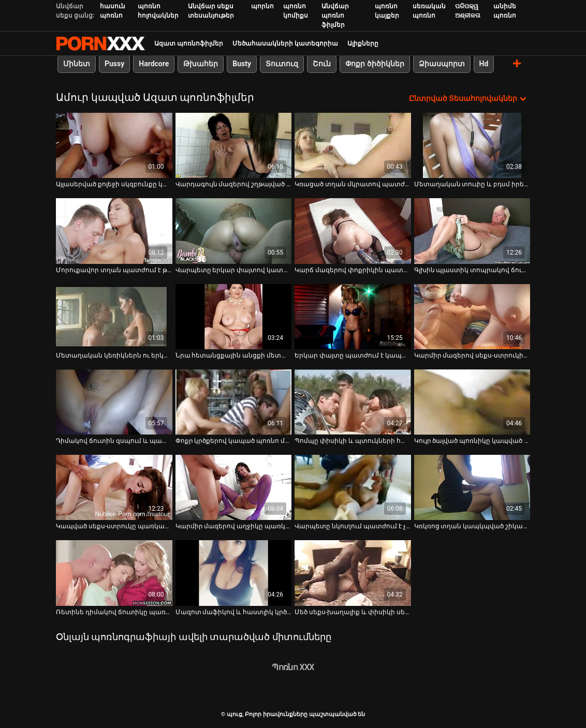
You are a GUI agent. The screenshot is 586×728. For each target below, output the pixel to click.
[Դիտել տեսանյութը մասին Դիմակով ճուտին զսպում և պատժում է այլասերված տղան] (114, 402)
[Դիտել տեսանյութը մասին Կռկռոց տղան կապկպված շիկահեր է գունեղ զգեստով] (472, 487)
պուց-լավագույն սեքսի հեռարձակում (100, 43)
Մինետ (77, 64)
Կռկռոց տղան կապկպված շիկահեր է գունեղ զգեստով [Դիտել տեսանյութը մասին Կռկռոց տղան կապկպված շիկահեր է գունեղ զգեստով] (472, 526)
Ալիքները (363, 43)
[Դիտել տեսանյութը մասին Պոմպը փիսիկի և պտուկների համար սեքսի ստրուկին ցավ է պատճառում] (353, 402)
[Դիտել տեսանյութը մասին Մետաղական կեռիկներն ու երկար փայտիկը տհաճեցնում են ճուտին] (114, 317)
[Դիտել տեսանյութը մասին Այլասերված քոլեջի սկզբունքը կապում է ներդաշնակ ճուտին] (114, 145)
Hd (484, 64)
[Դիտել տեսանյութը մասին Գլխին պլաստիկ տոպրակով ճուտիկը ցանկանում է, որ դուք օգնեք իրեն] (472, 231)
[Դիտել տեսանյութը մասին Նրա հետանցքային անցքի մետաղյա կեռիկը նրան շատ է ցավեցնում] (234, 317)
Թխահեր (201, 64)
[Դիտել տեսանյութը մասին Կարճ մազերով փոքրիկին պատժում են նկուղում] (353, 231)
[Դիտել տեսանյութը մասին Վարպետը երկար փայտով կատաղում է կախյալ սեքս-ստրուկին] (234, 231)
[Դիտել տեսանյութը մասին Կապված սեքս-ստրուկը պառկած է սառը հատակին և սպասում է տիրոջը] (114, 487)
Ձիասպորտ (442, 64)
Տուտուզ (282, 64)
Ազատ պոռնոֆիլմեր (189, 43)
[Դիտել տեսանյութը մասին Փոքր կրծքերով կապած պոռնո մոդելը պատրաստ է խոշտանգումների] (234, 402)
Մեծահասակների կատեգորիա (285, 43)
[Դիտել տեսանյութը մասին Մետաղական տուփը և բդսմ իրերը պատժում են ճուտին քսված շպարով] (472, 145)
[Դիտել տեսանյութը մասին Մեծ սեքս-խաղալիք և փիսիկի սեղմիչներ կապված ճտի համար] (353, 573)
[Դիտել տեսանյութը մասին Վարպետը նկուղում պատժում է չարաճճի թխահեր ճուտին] (353, 487)
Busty (242, 64)
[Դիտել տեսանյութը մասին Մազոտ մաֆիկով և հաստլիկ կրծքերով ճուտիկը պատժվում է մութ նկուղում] (234, 573)
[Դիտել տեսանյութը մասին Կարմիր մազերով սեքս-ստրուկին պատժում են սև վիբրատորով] (472, 317)
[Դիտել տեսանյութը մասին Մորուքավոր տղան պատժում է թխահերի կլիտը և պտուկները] (114, 231)
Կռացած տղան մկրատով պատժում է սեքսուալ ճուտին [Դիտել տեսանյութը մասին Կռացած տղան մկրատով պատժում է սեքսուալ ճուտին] (353, 184)
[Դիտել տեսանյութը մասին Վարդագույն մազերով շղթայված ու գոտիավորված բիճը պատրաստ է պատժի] (234, 145)
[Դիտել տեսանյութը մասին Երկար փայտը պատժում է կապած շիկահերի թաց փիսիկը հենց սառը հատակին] (353, 317)
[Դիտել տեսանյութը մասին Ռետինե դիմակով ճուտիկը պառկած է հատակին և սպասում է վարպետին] (114, 573)
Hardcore (154, 64)
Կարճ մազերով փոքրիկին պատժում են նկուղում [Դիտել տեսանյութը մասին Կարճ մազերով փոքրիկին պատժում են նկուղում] (353, 270)
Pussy (114, 64)
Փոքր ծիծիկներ (375, 64)
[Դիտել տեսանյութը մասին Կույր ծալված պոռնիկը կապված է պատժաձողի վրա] (472, 402)
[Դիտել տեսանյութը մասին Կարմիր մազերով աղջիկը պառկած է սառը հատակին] (234, 487)
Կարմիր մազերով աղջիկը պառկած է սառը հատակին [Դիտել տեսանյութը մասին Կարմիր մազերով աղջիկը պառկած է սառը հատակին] (234, 526)
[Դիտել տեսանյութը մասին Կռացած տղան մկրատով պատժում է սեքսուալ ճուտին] (353, 145)
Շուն (322, 64)
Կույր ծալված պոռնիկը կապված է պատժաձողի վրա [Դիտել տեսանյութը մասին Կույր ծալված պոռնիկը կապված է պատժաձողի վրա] (472, 441)
